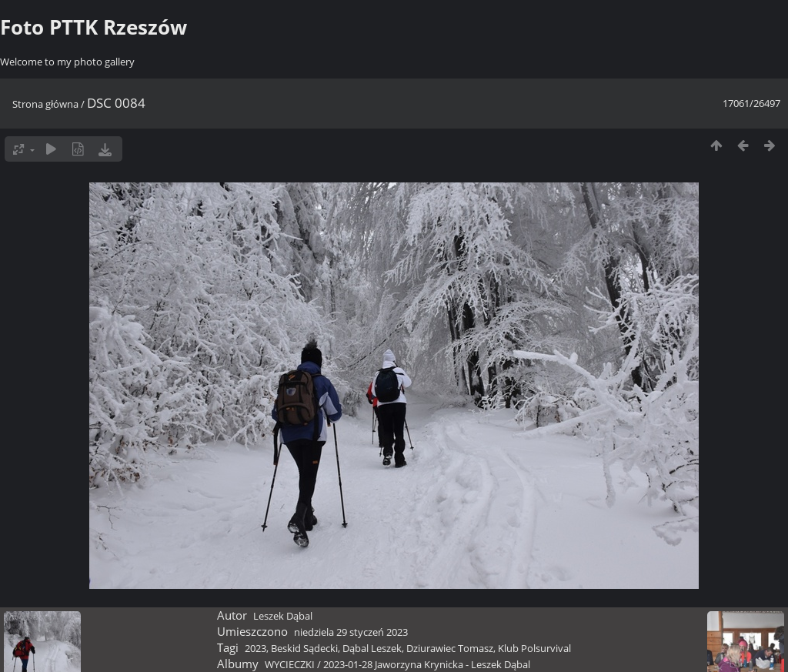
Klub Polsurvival (534, 648)
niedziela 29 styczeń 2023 (351, 632)
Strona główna (45, 104)
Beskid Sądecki (304, 648)
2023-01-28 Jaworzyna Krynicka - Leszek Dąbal (427, 664)
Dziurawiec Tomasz (450, 648)
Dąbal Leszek (372, 648)
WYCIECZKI (290, 664)
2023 (255, 648)
